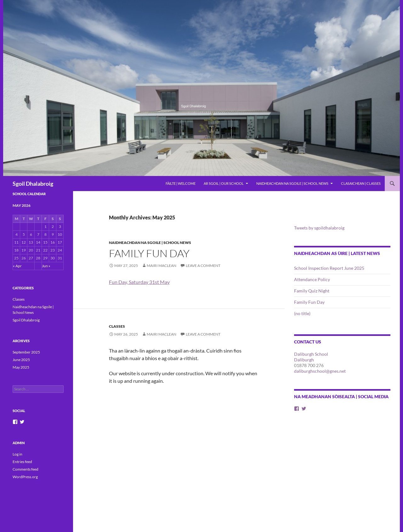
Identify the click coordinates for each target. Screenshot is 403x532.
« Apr (17, 266)
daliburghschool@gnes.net (320, 371)
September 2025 (26, 352)
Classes (117, 326)
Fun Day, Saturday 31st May (139, 282)
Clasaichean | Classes (361, 183)
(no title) (302, 313)
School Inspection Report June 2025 (329, 268)
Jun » (46, 266)
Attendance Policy (312, 279)
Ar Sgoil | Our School (224, 183)
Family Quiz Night (312, 291)
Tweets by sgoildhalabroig (319, 228)
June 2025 (21, 360)
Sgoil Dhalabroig (33, 184)
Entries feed (22, 462)
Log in (17, 454)
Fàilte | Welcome (181, 183)
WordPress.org (25, 477)
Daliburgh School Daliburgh (311, 357)
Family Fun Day (149, 253)
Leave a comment (203, 266)
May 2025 (21, 367)
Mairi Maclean (162, 266)
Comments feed (26, 469)
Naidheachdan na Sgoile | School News (292, 183)
